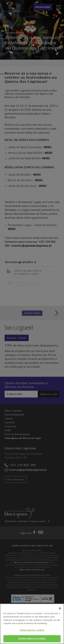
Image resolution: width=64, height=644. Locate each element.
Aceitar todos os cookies (32, 639)
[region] (32, 624)
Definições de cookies (32, 630)
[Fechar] (60, 608)
